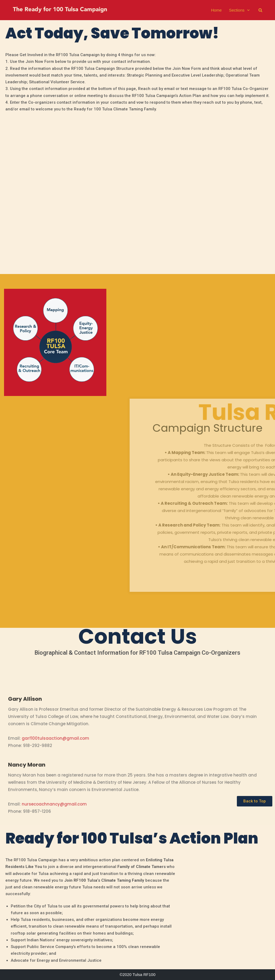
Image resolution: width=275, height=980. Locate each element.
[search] (260, 10)
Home (216, 10)
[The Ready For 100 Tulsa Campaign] (60, 11)
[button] (255, 801)
